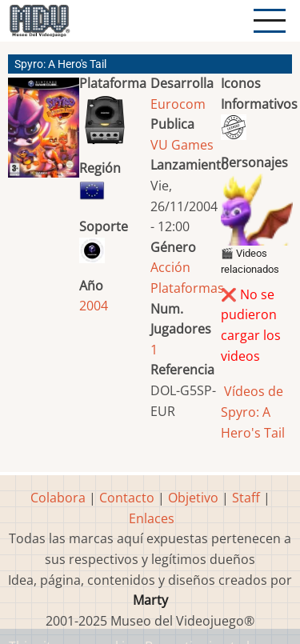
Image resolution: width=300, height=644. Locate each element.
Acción (170, 267)
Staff (246, 498)
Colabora (58, 498)
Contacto (127, 498)
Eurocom (178, 104)
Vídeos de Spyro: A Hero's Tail (253, 412)
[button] (44, 134)
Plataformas (187, 288)
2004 (94, 306)
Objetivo (193, 498)
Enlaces (152, 518)
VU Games (182, 145)
